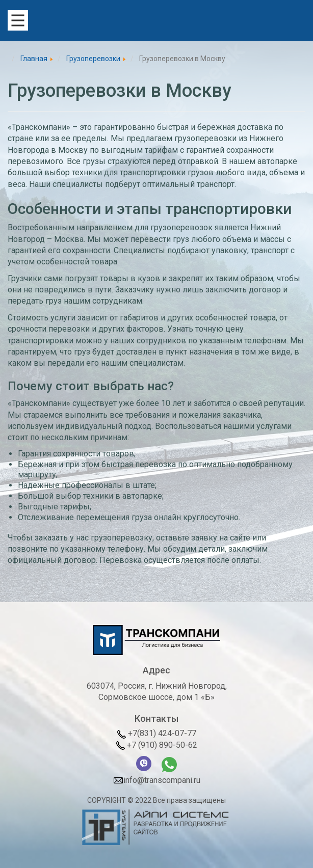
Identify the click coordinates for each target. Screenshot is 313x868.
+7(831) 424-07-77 (157, 733)
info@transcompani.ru (157, 781)
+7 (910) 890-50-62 (157, 745)
